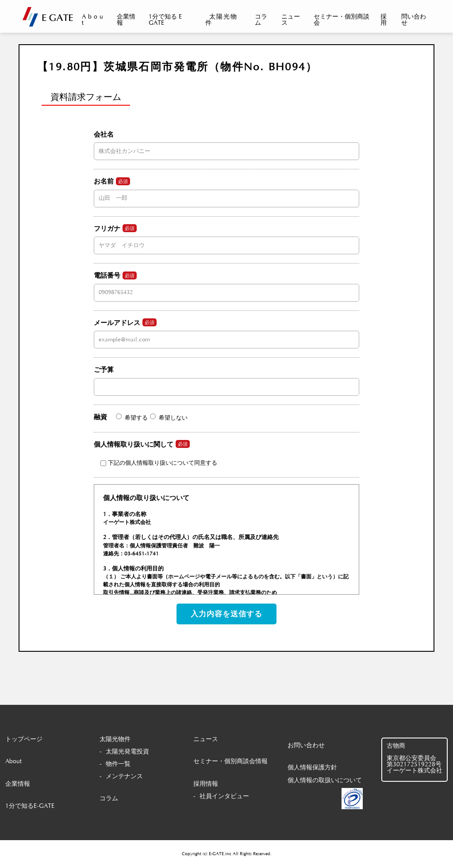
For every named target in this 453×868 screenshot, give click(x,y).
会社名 (226, 143)
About (94, 20)
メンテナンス (124, 776)
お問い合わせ (306, 746)
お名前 (226, 189)
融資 (141, 417)
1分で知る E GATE (165, 20)
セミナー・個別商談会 (342, 20)
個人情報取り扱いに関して (155, 453)
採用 (384, 20)
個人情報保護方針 (312, 768)
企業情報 (126, 20)
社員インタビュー (224, 796)
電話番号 (226, 284)
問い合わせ (414, 20)
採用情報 (206, 784)
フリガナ (226, 236)
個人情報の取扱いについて (325, 780)
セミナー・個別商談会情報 (230, 761)
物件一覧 (118, 764)
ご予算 (226, 378)
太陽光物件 (221, 20)
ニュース (291, 20)
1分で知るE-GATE (30, 806)
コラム (261, 20)
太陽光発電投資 (127, 752)
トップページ (24, 739)
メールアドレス (226, 331)
